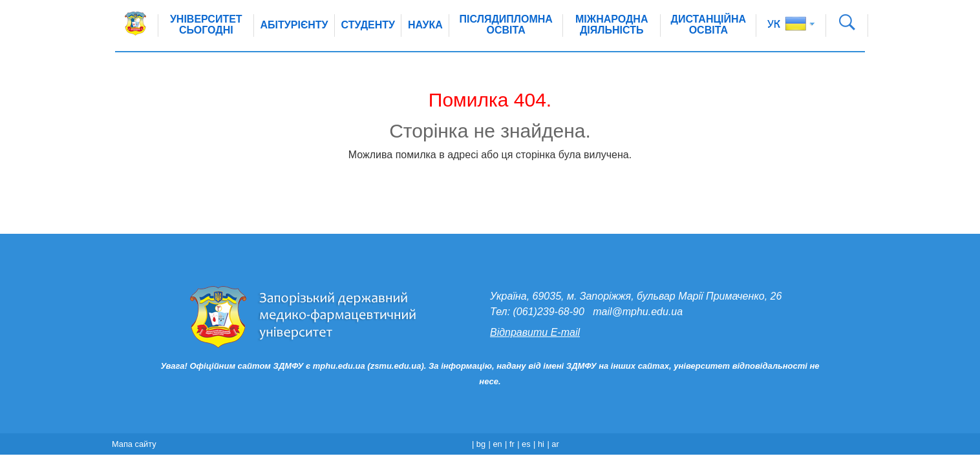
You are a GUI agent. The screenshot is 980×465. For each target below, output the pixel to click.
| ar (553, 444)
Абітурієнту (294, 25)
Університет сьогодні (206, 25)
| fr (510, 444)
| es (524, 444)
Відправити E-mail (535, 332)
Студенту (368, 25)
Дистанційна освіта (709, 25)
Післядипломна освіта (506, 25)
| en (495, 444)
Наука (425, 25)
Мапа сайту (134, 444)
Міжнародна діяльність (612, 25)
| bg (479, 444)
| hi (539, 444)
